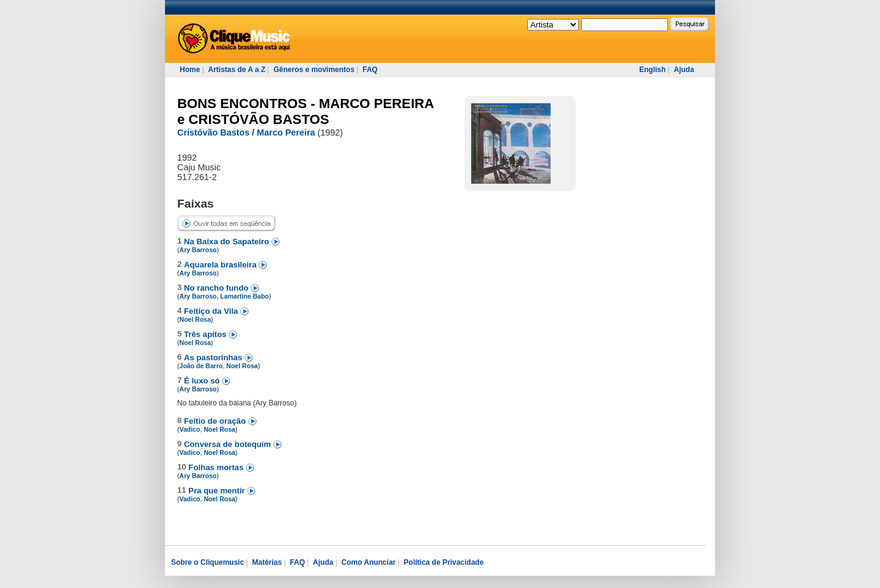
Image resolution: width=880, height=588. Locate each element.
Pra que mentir (218, 491)
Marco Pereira (286, 132)
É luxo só (203, 381)
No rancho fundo (217, 288)
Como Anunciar (369, 562)
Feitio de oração (216, 421)
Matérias (267, 562)
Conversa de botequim (229, 444)
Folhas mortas (217, 467)
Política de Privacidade (444, 562)
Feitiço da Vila (212, 311)
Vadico (190, 429)
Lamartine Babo (244, 296)
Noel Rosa (196, 319)
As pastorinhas (214, 358)
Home (190, 70)
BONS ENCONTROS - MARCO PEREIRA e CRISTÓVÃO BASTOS (306, 111)
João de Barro (201, 366)
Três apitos (206, 334)
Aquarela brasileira (221, 265)
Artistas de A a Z (237, 70)
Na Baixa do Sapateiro (228, 241)
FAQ (370, 70)
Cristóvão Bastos (213, 132)
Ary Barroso (198, 250)
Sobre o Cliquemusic (207, 562)
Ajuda (684, 70)
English (652, 70)
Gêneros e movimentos (314, 70)
